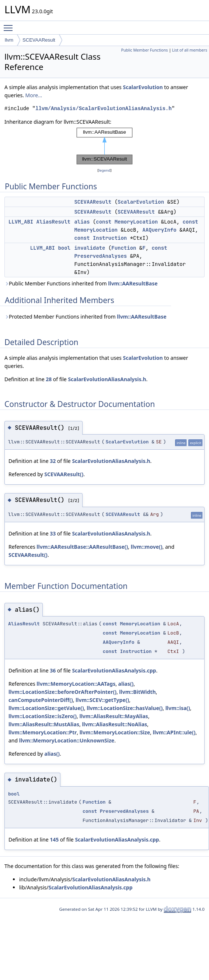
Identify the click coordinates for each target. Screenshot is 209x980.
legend (105, 170)
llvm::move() (147, 547)
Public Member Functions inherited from (81, 283)
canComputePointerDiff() (41, 700)
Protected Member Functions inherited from (86, 317)
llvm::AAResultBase (133, 283)
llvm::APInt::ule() (174, 732)
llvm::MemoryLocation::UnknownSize (67, 740)
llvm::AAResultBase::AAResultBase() (82, 547)
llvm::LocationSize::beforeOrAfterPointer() (62, 692)
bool (64, 248)
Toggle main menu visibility (10, 25)
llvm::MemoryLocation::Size (115, 732)
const (104, 222)
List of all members (190, 50)
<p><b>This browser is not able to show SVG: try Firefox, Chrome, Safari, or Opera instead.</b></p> (105, 146)
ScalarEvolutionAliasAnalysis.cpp (114, 670)
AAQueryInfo (159, 230)
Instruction (110, 238)
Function (124, 248)
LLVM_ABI (21, 222)
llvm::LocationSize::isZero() (43, 716)
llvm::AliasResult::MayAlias (114, 716)
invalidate (90, 248)
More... (34, 95)
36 (53, 670)
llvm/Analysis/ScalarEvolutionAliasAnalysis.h (104, 108)
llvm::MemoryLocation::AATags (76, 684)
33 (53, 533)
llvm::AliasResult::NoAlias (114, 724)
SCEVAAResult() (64, 474)
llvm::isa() (178, 708)
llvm (9, 40)
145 (54, 840)
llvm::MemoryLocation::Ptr (43, 732)
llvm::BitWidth (137, 692)
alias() (126, 684)
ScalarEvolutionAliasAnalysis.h (107, 379)
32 (53, 461)
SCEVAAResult (39, 40)
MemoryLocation (136, 222)
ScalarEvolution (143, 87)
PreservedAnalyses (100, 256)
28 (49, 379)
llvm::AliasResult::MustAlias (44, 724)
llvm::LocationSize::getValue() (46, 708)
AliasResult (53, 222)
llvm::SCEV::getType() (102, 700)
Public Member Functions (144, 50)
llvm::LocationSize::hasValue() (125, 708)
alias (82, 222)
